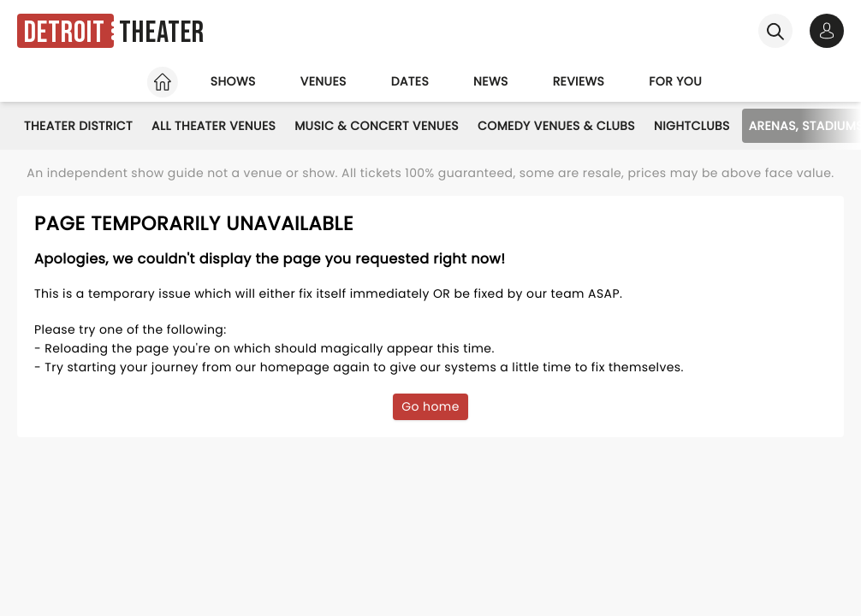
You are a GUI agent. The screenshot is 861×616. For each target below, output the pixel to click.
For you (675, 81)
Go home (430, 406)
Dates (410, 81)
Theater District (78, 126)
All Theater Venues (214, 126)
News (491, 81)
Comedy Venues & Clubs (556, 126)
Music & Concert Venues (377, 126)
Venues (324, 81)
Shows (233, 81)
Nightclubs (692, 126)
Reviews (579, 81)
